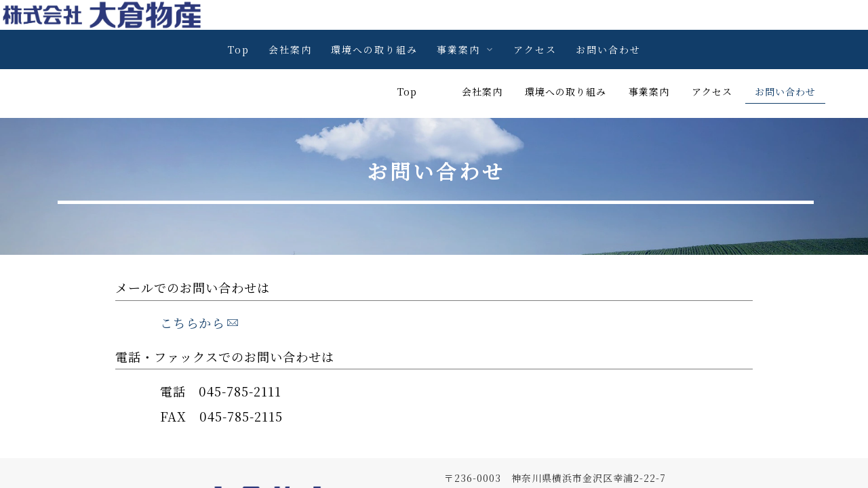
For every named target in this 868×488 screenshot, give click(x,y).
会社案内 (290, 49)
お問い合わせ (608, 49)
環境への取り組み (374, 49)
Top (239, 49)
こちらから (200, 274)
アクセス (535, 49)
